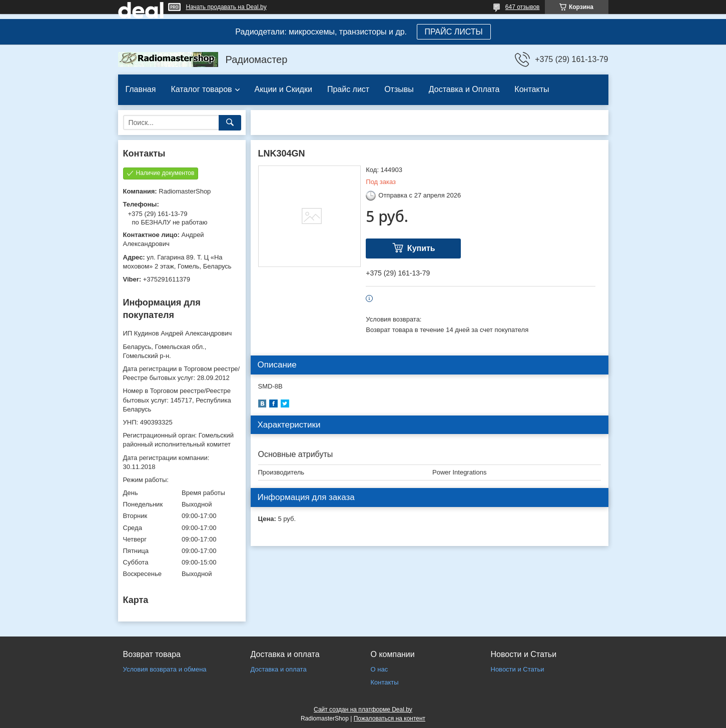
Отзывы (399, 89)
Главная (141, 89)
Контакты (532, 89)
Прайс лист (348, 89)
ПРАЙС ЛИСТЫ (454, 32)
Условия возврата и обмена (165, 669)
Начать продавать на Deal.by (226, 7)
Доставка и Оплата (464, 89)
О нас (380, 669)
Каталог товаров (201, 89)
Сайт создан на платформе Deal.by (363, 709)
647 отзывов (523, 7)
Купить (421, 248)
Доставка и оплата (279, 669)
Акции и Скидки (283, 89)
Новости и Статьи (518, 669)
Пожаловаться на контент (390, 718)
